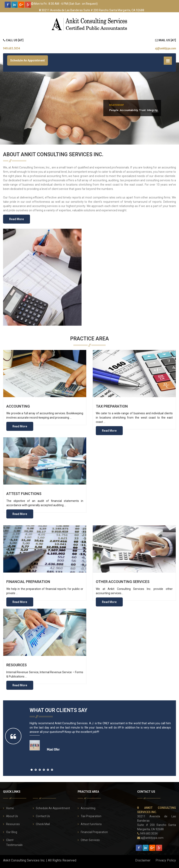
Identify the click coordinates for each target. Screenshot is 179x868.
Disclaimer (143, 860)
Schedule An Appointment (28, 60)
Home (10, 808)
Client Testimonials (14, 842)
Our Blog (12, 832)
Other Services (90, 840)
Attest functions (24, 494)
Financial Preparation (28, 582)
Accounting (18, 406)
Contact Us (43, 816)
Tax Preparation (112, 406)
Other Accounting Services (123, 582)
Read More (17, 219)
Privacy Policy (166, 860)
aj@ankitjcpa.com (152, 838)
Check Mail (43, 824)
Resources (17, 665)
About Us (12, 816)
